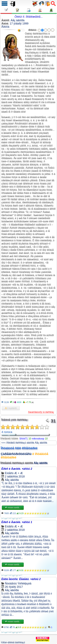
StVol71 (24, 439)
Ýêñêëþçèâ (24, 584)
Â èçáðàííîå (11, 408)
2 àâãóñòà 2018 (15, 477)
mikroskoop (38, 439)
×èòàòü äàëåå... (13, 508)
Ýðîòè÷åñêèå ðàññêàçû (13, 642)
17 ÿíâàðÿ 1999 (19, 24)
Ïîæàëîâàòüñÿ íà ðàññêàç (41, 412)
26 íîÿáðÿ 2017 (14, 587)
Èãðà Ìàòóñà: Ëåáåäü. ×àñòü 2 (21, 579)
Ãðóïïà (5, 27)
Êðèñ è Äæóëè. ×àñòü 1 (17, 522)
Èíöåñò (9, 473)
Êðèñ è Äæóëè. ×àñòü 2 (17, 469)
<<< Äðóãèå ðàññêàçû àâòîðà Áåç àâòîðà (24, 443)
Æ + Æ (19, 473)
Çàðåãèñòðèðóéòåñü (16, 454)
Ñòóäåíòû (11, 584)
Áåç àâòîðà (18, 20)
